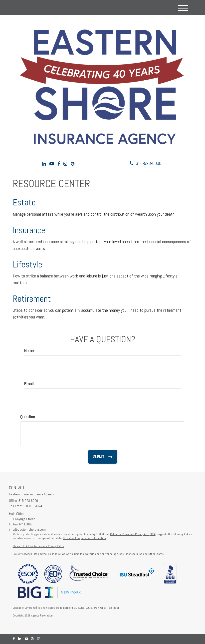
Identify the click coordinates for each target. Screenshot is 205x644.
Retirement (32, 299)
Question (28, 417)
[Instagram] (65, 164)
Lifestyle (27, 264)
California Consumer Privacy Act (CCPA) (133, 534)
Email (29, 384)
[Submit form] (102, 457)
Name (29, 351)
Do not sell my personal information (84, 538)
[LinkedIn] (44, 164)
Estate (24, 202)
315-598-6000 (146, 163)
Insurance (29, 230)
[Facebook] (59, 164)
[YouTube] (52, 164)
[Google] (73, 164)
